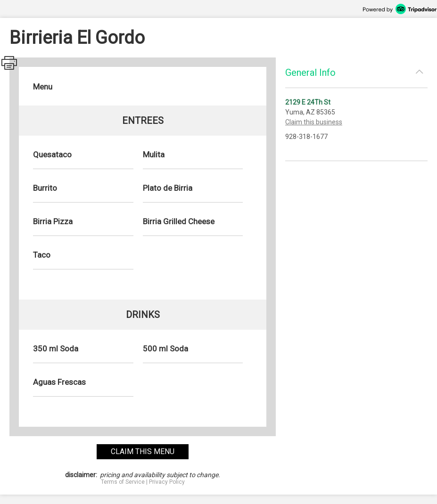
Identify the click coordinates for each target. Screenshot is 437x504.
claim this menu (143, 451)
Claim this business (314, 122)
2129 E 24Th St (308, 102)
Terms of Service (123, 482)
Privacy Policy (167, 482)
